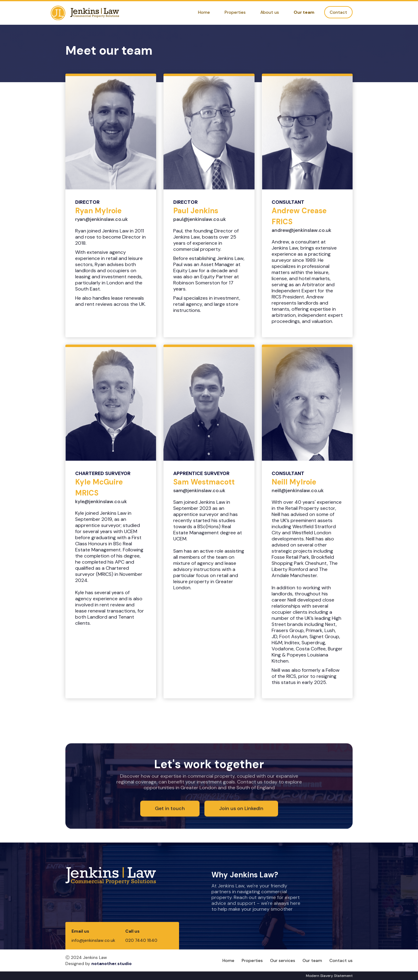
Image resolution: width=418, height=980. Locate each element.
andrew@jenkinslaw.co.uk (301, 230)
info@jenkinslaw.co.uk (93, 940)
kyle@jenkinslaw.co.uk (101, 501)
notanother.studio (112, 964)
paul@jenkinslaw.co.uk (200, 219)
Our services (283, 960)
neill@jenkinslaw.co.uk (298, 490)
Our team (304, 12)
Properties (235, 12)
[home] (85, 13)
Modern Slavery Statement (329, 976)
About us (270, 12)
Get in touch (170, 809)
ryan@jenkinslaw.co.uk (101, 219)
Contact (338, 12)
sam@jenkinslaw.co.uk (199, 490)
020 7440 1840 (141, 940)
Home (204, 12)
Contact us (341, 960)
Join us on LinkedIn (241, 809)
